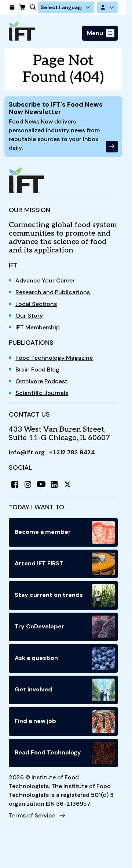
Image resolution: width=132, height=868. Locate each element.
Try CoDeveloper (65, 627)
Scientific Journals (42, 393)
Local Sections (36, 304)
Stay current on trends (65, 595)
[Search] (31, 7)
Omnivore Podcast (41, 381)
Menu (95, 33)
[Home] (22, 31)
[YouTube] (41, 484)
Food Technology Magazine (54, 358)
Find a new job (65, 721)
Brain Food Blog (37, 370)
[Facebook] (15, 484)
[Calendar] (10, 7)
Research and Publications (53, 292)
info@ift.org (27, 452)
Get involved (65, 690)
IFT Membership (38, 327)
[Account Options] (107, 7)
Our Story (29, 316)
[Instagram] (28, 484)
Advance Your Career (45, 280)
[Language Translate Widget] (66, 7)
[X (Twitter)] (67, 484)
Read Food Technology (65, 753)
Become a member (65, 532)
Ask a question (65, 658)
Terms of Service (32, 815)
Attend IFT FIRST (65, 564)
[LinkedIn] (54, 484)
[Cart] (21, 7)
